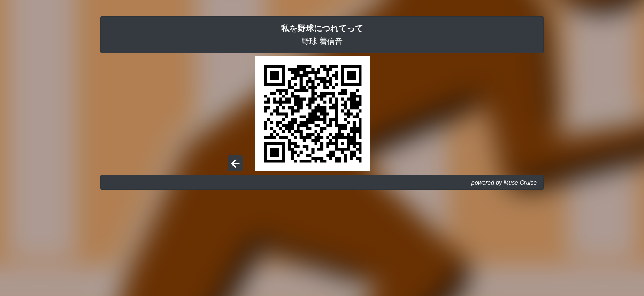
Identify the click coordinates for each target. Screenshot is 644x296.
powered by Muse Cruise (504, 183)
